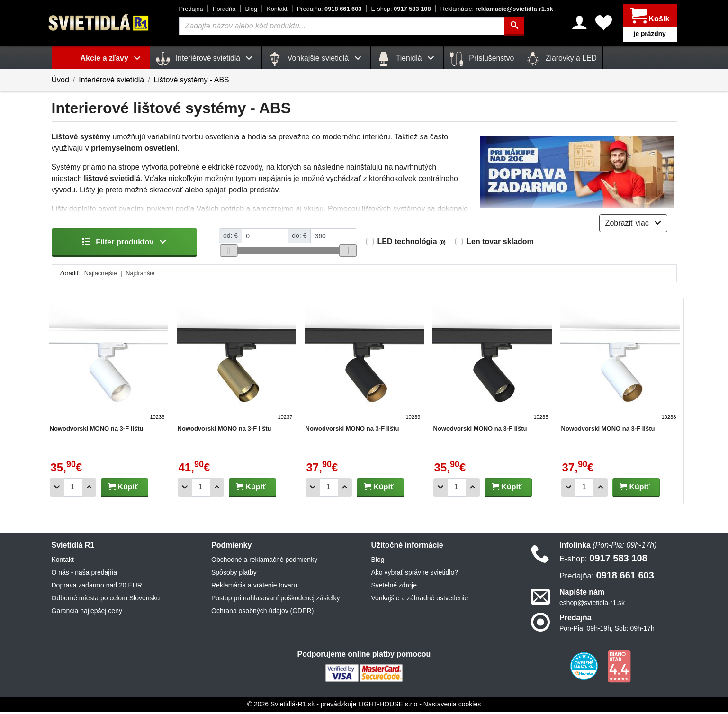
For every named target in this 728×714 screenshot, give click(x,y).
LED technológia (412, 244)
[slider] (229, 253)
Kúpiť (123, 489)
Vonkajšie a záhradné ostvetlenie (420, 600)
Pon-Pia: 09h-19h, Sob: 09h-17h (607, 631)
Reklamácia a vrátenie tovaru (254, 587)
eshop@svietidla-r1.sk (592, 605)
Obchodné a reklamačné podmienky (264, 562)
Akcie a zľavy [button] (112, 58)
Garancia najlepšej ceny (87, 613)
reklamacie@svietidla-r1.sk (497, 9)
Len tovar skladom (500, 244)
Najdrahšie (140, 276)
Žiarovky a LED (561, 59)
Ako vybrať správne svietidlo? (415, 575)
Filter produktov (124, 244)
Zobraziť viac (634, 225)
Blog (251, 9)
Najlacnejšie (101, 276)
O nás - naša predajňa (85, 575)
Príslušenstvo (482, 59)
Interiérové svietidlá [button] (206, 59)
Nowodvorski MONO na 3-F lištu (97, 431)
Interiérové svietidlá (111, 80)
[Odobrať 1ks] (57, 490)
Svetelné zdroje (394, 587)
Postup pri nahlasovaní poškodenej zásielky (276, 600)
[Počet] (73, 490)
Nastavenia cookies (452, 706)
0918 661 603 (329, 9)
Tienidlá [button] (407, 59)
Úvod (60, 80)
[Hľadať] (514, 26)
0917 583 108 (401, 9)
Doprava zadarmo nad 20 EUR (97, 587)
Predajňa (191, 9)
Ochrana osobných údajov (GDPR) (262, 613)
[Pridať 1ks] (89, 490)
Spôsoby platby (234, 575)
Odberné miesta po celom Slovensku (106, 600)
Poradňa (224, 9)
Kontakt (277, 9)
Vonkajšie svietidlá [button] (316, 59)
